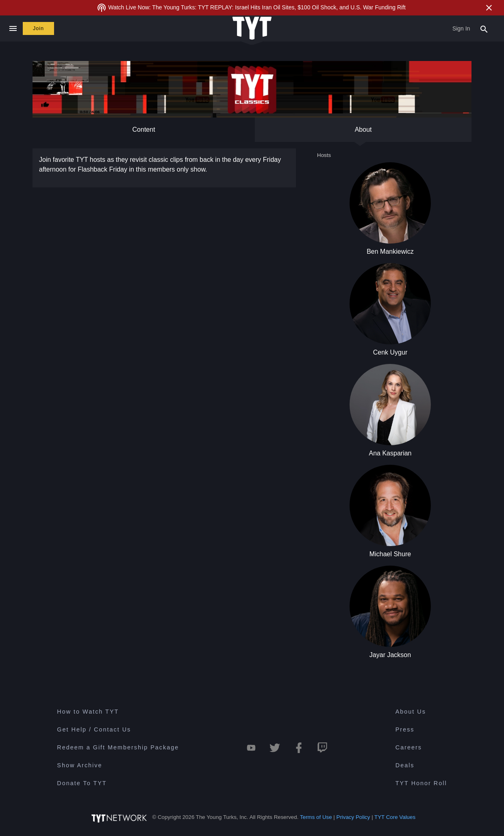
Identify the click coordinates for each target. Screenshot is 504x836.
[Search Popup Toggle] (484, 28)
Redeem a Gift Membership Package (118, 747)
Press (405, 729)
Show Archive (79, 765)
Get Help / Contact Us (94, 729)
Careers (409, 747)
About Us (411, 712)
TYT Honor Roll (421, 783)
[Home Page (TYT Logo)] (252, 29)
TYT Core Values (395, 817)
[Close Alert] (489, 8)
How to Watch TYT (88, 712)
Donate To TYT (82, 783)
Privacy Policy (353, 817)
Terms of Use (316, 817)
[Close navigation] (13, 28)
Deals (405, 765)
